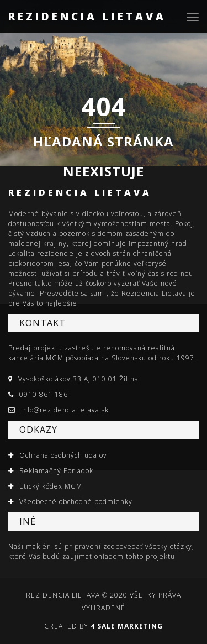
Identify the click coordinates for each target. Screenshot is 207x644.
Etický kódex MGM (51, 486)
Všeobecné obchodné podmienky (76, 502)
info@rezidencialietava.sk (65, 410)
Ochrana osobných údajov (63, 455)
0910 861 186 (44, 394)
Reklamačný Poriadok (56, 471)
